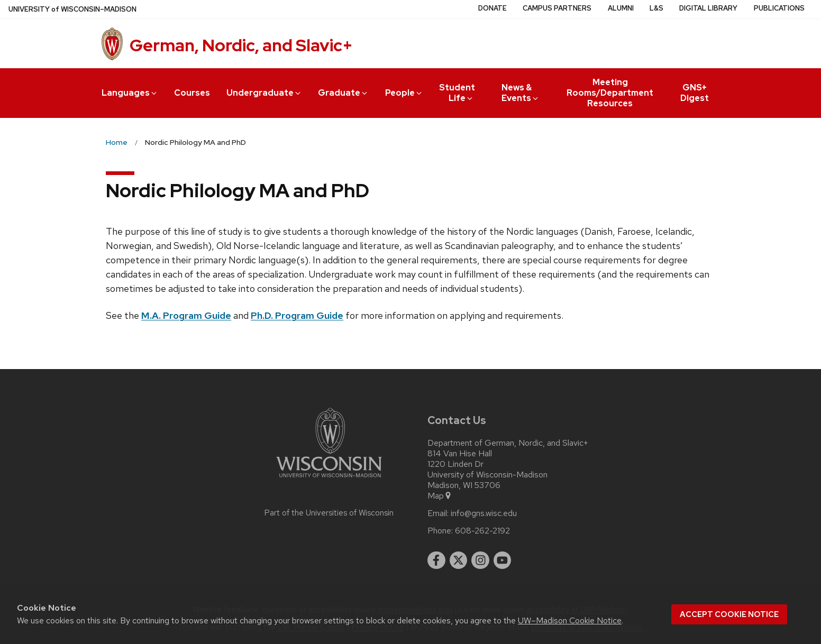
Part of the (329, 513)
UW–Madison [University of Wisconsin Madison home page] (72, 9)
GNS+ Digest (695, 93)
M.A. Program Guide (186, 315)
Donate (492, 8)
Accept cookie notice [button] (729, 614)
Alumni (621, 8)
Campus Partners (557, 8)
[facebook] (436, 560)
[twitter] (459, 560)
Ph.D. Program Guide (297, 315)
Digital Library (708, 8)
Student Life (457, 93)
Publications (779, 8)
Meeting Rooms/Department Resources (610, 93)
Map (440, 496)
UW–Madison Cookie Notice (570, 620)
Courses (192, 93)
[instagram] (480, 560)
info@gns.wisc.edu (484, 513)
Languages (130, 93)
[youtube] (503, 560)
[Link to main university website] (329, 479)
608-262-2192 (482, 531)
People (404, 93)
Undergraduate (264, 93)
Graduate (343, 93)
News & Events (521, 93)
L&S (656, 8)
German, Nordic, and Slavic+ (241, 45)
